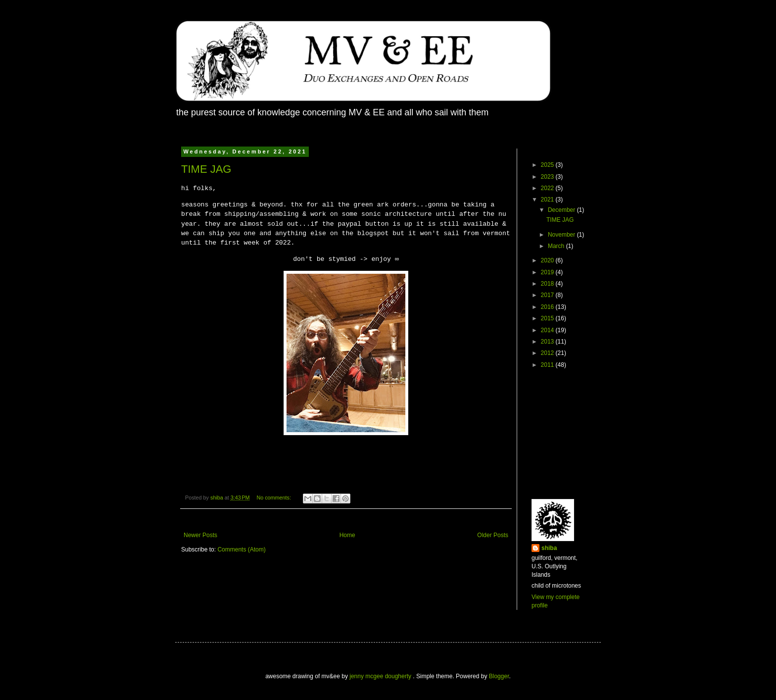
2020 (548, 260)
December (562, 210)
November (562, 235)
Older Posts (493, 535)
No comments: (274, 498)
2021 (548, 200)
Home (347, 535)
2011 (548, 365)
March (557, 246)
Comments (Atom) (241, 550)
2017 (548, 295)
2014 (548, 330)
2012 (548, 353)
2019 (548, 272)
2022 (548, 188)
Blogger (499, 676)
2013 (548, 342)
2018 (548, 284)
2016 (548, 307)
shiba (549, 548)
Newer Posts (200, 535)
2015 (548, 318)
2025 (548, 165)
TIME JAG (206, 169)
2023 (548, 177)
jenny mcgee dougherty (381, 676)
